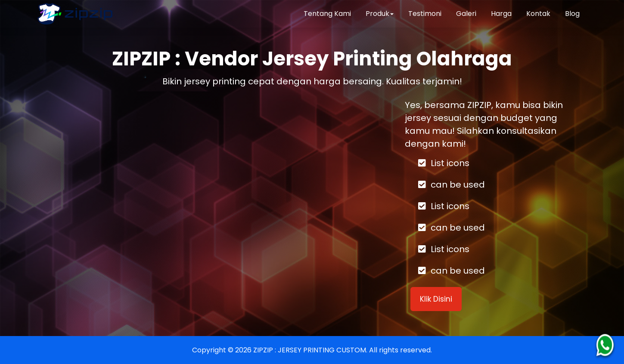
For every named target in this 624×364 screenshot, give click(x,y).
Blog (572, 14)
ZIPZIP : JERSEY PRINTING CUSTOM (310, 350)
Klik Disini (436, 299)
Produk (380, 14)
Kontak (538, 14)
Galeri (466, 14)
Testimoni (425, 14)
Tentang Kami (327, 14)
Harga (501, 14)
